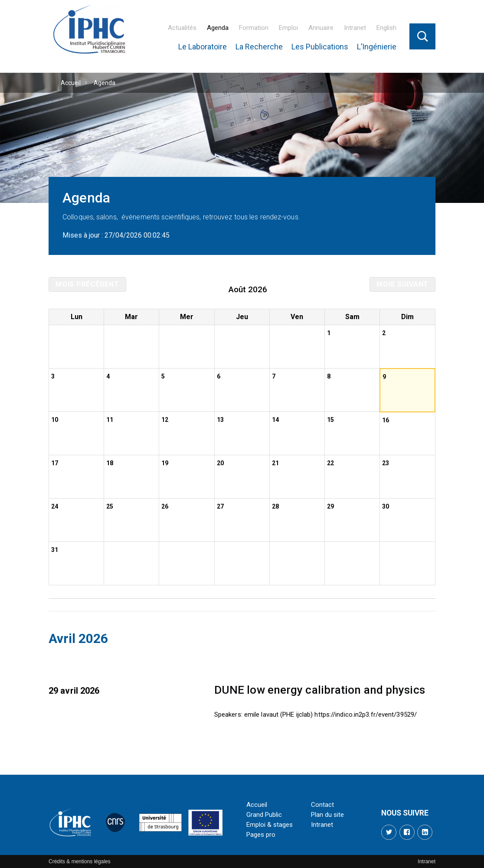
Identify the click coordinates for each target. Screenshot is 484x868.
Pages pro (261, 835)
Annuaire (321, 28)
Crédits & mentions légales (80, 861)
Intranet (355, 28)
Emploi (288, 28)
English (386, 28)
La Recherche (259, 47)
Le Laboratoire (203, 47)
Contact (322, 805)
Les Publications (320, 47)
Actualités (182, 28)
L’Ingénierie (377, 47)
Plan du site (327, 815)
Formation (254, 28)
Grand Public (264, 815)
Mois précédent (87, 284)
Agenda (218, 28)
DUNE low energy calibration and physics (320, 690)
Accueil (71, 83)
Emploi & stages (270, 825)
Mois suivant (402, 284)
